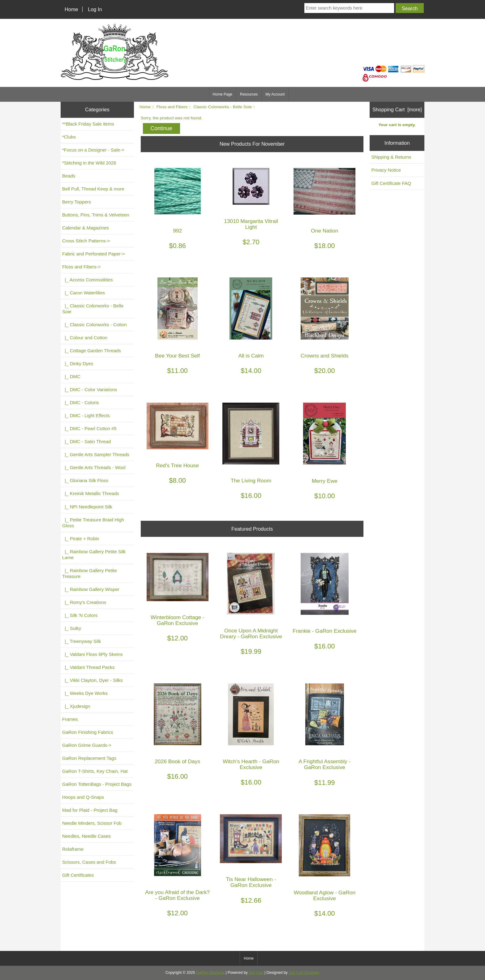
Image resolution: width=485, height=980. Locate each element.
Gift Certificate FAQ (391, 183)
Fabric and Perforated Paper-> (93, 254)
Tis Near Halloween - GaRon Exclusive (251, 882)
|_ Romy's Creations (84, 602)
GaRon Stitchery (210, 973)
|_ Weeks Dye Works (85, 693)
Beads (69, 176)
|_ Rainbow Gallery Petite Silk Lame (94, 554)
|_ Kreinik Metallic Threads (91, 493)
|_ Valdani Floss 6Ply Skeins (92, 654)
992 (177, 231)
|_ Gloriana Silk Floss (85, 480)
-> (81, 267)
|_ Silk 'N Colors (80, 615)
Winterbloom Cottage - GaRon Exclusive (178, 620)
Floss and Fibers (172, 107)
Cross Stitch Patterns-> (86, 241)
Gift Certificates (78, 875)
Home (71, 9)
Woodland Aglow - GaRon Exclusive (324, 896)
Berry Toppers (77, 202)
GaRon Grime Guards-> (87, 745)
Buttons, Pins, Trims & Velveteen (96, 215)
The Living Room (251, 481)
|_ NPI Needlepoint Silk (87, 507)
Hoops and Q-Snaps (83, 797)
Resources (249, 94)
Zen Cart (256, 973)
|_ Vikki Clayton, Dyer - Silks (92, 680)
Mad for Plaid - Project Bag (90, 810)
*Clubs (69, 137)
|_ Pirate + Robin (81, 539)
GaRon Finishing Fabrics (88, 732)
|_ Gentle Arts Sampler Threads (96, 454)
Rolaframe (73, 849)
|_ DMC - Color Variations (90, 389)
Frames (70, 719)
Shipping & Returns (391, 157)
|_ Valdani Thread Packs (88, 667)
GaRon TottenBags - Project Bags (97, 784)
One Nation (324, 231)
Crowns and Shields (325, 356)
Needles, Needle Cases (86, 836)
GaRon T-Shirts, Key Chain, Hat (95, 771)
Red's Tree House (177, 466)
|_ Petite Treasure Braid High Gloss (93, 523)
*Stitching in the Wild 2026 (89, 163)
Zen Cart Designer (304, 973)
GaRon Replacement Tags (89, 758)
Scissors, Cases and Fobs (89, 862)
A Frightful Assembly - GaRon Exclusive (324, 764)
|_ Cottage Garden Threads (92, 351)
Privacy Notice (386, 170)
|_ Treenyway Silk (82, 641)
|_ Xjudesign (76, 706)
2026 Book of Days (177, 762)
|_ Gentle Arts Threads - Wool (94, 467)
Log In (95, 9)
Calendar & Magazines (86, 228)
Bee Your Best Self (177, 356)
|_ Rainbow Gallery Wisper (91, 589)
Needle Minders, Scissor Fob (92, 823)
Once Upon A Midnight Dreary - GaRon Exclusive (251, 634)
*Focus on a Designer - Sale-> (93, 150)
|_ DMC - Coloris (81, 402)
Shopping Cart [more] (397, 109)
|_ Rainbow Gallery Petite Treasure (90, 573)
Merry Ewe (325, 481)
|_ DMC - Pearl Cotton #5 (89, 428)
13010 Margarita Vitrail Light (251, 224)
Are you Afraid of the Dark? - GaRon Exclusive (177, 895)
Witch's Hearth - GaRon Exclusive (251, 764)
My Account (275, 94)
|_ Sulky (72, 628)
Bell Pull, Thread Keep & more (93, 189)
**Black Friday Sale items (88, 124)
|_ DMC (71, 377)
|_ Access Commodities (87, 280)
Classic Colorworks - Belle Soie (223, 107)
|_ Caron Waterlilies (84, 293)
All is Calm (251, 356)
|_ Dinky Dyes (78, 364)
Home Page (223, 94)
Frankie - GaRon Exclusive (325, 631)
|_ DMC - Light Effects (86, 415)
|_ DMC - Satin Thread (86, 441)
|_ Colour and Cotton (85, 338)
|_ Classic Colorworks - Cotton (94, 325)
